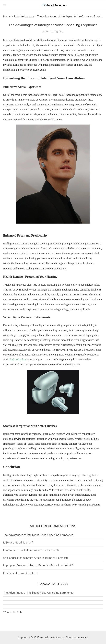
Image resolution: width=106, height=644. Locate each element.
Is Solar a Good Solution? (18, 543)
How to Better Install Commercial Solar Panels (31, 550)
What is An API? (13, 612)
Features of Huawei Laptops (20, 573)
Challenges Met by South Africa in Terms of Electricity (35, 558)
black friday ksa (17, 360)
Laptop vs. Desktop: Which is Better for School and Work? (38, 565)
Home (7, 16)
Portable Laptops (24, 16)
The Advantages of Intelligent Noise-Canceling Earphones (38, 535)
